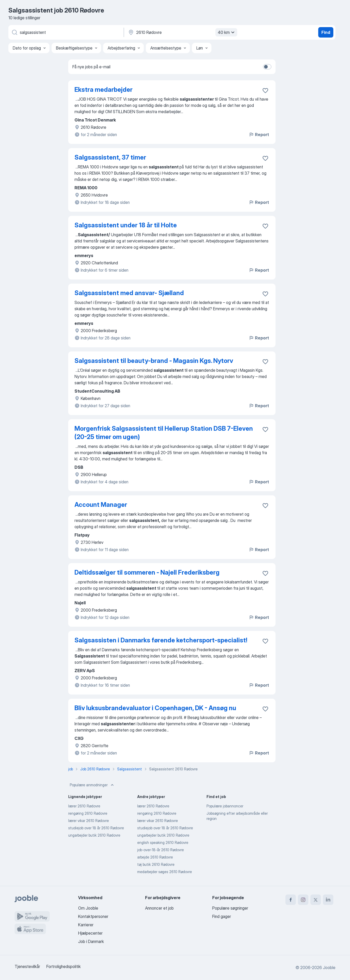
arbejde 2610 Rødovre (155, 857)
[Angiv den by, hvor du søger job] (182, 32)
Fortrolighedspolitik (64, 966)
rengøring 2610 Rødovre (88, 813)
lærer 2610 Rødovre (84, 806)
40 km (227, 32)
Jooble (329, 967)
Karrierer (86, 925)
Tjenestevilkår (27, 966)
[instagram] (303, 900)
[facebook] (291, 900)
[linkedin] (328, 900)
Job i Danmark (91, 941)
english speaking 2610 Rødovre (163, 842)
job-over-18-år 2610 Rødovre (161, 850)
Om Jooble (88, 908)
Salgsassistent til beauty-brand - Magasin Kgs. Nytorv (154, 361)
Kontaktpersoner (93, 916)
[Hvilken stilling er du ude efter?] (66, 32)
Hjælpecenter (90, 933)
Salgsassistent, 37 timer (110, 157)
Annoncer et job (159, 908)
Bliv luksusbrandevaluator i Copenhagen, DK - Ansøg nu (155, 708)
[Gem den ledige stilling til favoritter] (265, 90)
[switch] (267, 67)
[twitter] (316, 900)
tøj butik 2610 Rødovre (156, 864)
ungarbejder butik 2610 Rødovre (94, 835)
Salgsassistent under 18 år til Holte (126, 225)
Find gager (222, 916)
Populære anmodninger (92, 785)
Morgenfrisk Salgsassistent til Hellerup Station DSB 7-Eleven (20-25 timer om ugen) (164, 433)
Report (259, 135)
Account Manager (101, 505)
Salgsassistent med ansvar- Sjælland (129, 293)
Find (326, 32)
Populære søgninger (230, 908)
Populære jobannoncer (225, 806)
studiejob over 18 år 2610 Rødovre (96, 828)
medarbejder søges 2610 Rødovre (165, 872)
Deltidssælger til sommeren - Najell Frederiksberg (147, 572)
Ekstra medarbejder (104, 90)
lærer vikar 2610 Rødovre (89, 821)
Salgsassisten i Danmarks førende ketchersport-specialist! (161, 640)
